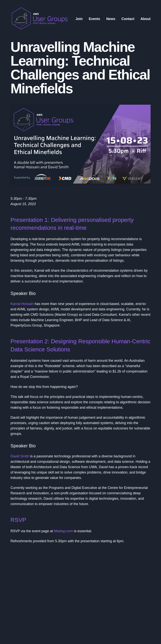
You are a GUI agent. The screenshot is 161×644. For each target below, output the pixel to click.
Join (79, 19)
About (146, 19)
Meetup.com (63, 531)
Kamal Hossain (22, 304)
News (111, 19)
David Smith (20, 456)
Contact (128, 19)
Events (94, 19)
